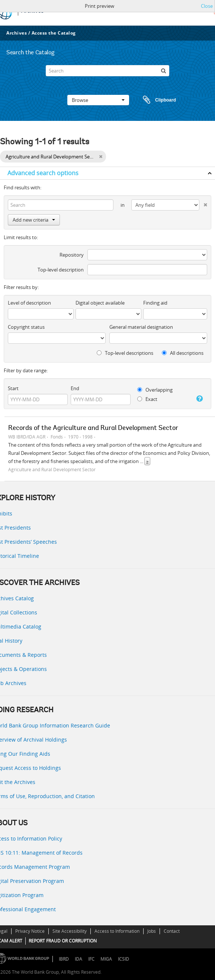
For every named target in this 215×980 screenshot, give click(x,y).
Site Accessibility (70, 931)
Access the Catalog (54, 33)
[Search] (107, 71)
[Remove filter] (101, 157)
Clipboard (156, 100)
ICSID (123, 959)
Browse (98, 100)
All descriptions (183, 353)
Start (13, 388)
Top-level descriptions (125, 353)
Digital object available (100, 303)
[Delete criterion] (203, 203)
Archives (17, 33)
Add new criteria (34, 220)
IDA (78, 959)
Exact (147, 399)
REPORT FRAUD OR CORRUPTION (63, 941)
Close (207, 6)
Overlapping (155, 390)
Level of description (29, 303)
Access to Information (117, 931)
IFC (91, 959)
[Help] (198, 399)
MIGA (106, 959)
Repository (72, 255)
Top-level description (61, 270)
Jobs (152, 931)
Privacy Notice (30, 931)
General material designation (141, 327)
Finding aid (155, 303)
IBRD (64, 959)
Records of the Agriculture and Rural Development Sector (93, 428)
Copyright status (26, 327)
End (75, 388)
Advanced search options (43, 173)
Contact (172, 931)
